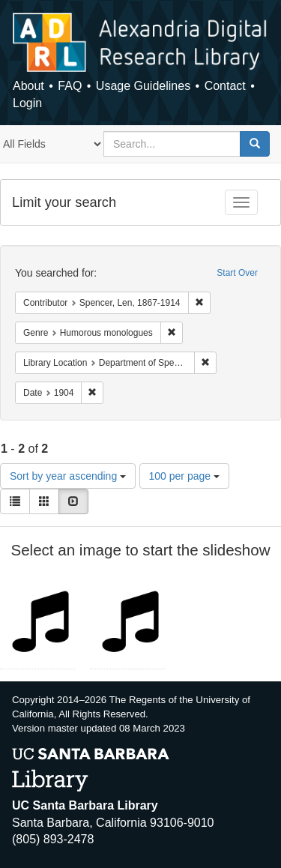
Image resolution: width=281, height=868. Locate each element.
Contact (225, 86)
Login (27, 103)
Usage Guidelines (143, 86)
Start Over (237, 273)
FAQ (70, 86)
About (28, 86)
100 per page (184, 476)
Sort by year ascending (68, 476)
